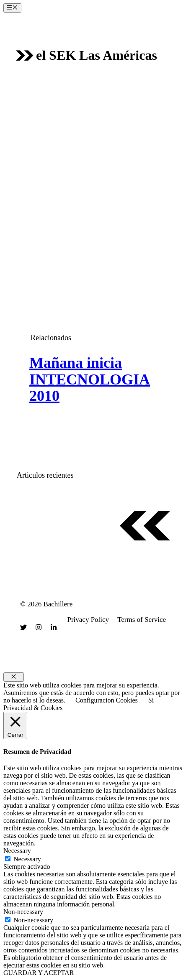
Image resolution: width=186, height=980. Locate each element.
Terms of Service (142, 620)
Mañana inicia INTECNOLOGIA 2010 (90, 379)
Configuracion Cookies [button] (107, 700)
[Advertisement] (93, 178)
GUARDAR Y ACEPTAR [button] (39, 973)
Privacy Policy (88, 620)
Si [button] (151, 700)
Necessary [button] (17, 851)
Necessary (27, 859)
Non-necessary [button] (23, 912)
